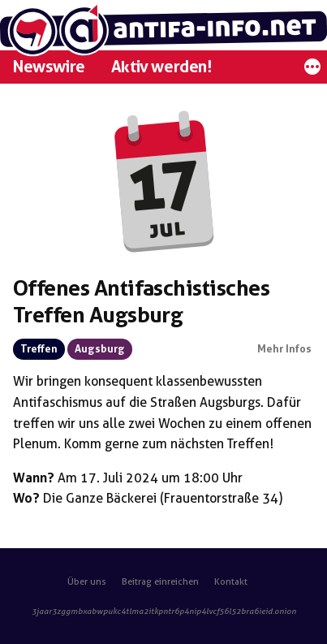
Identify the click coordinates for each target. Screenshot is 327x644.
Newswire (49, 67)
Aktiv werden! (161, 67)
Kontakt (231, 581)
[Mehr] (312, 71)
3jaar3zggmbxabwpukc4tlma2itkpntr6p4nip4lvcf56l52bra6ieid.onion (164, 611)
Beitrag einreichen (160, 581)
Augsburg (100, 349)
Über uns (87, 581)
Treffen (39, 349)
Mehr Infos (284, 349)
